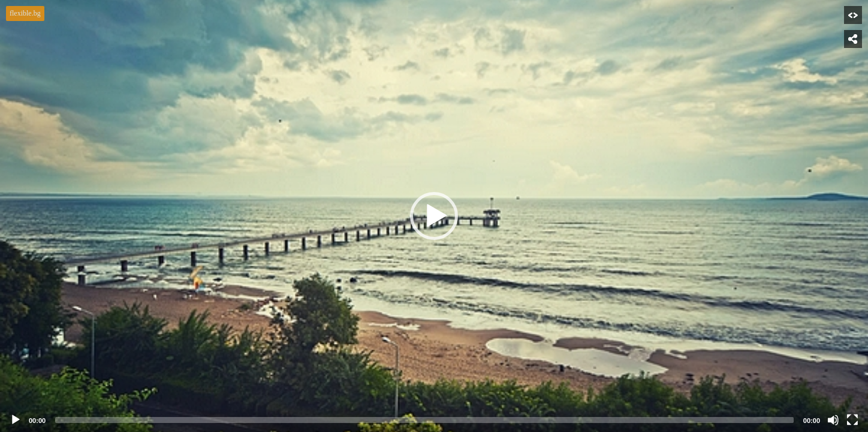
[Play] (16, 420)
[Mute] (833, 420)
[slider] (424, 420)
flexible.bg (25, 13)
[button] (434, 216)
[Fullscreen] (852, 420)
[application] (434, 216)
